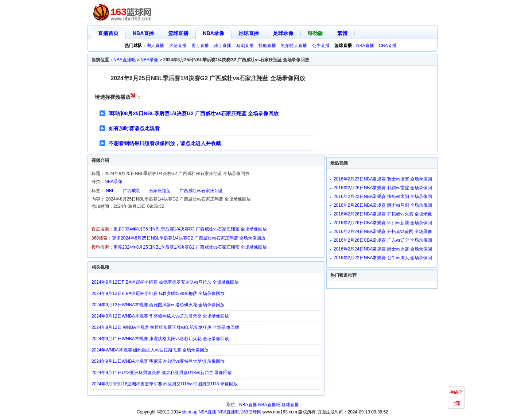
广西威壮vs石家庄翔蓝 (201, 191)
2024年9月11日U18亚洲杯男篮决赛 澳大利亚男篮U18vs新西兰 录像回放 (162, 373)
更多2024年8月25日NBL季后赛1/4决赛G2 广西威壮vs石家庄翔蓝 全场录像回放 (190, 229)
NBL (110, 191)
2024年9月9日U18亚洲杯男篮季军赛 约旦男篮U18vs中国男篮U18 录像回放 (165, 384)
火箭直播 (178, 46)
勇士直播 (200, 46)
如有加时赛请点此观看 (134, 128)
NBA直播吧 (125, 60)
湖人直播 (155, 46)
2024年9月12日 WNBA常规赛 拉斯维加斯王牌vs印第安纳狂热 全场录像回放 (165, 327)
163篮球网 (251, 412)
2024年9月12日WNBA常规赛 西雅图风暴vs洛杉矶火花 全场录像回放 (158, 305)
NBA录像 (213, 33)
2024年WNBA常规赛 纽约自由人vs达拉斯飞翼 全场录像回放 (150, 350)
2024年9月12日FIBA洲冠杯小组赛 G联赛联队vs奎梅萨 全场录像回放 (158, 293)
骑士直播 (222, 46)
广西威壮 (132, 191)
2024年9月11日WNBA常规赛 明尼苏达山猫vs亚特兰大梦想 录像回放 (158, 361)
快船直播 (267, 46)
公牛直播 (321, 46)
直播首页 (108, 33)
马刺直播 (245, 46)
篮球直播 (178, 33)
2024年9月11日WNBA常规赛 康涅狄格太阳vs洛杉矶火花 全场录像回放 (160, 339)
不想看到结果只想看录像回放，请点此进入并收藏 (165, 143)
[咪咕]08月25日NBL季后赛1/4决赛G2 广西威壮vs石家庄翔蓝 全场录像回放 (194, 113)
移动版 (315, 33)
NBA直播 (143, 33)
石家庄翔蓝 (160, 191)
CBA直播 (388, 46)
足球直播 (249, 33)
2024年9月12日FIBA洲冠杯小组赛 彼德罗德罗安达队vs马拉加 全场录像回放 (165, 282)
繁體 (342, 33)
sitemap (190, 412)
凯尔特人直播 (294, 46)
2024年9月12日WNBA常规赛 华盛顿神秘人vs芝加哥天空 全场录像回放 (160, 316)
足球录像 (283, 33)
